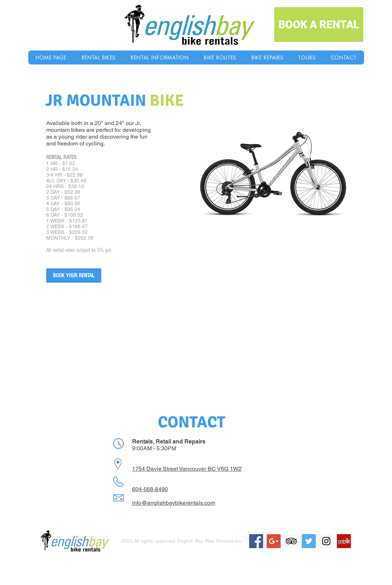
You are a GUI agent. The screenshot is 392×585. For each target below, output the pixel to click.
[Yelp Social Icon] (344, 541)
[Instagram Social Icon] (326, 541)
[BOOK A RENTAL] (319, 25)
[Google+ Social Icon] (274, 541)
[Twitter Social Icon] (309, 541)
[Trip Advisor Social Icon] (291, 541)
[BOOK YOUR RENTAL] (74, 275)
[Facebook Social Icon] (256, 541)
